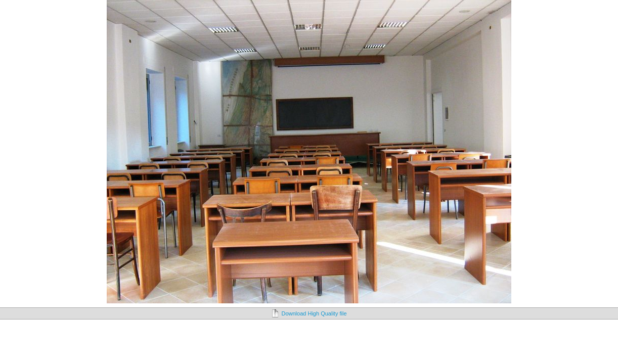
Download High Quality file (314, 313)
